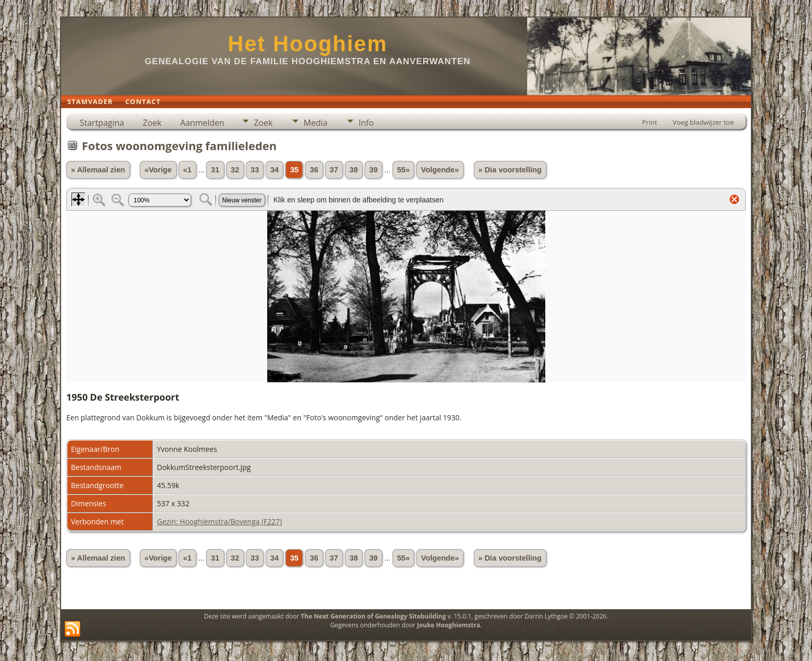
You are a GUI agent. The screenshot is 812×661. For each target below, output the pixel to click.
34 (274, 170)
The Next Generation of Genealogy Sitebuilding (373, 616)
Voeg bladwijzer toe (703, 122)
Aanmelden (202, 123)
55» (403, 170)
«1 (187, 170)
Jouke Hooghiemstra (448, 625)
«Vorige (158, 170)
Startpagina (102, 123)
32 (235, 170)
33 (255, 170)
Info (366, 123)
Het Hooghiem (308, 44)
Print (650, 122)
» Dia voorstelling (510, 170)
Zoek (152, 123)
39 (373, 170)
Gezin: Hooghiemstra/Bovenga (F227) (219, 522)
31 (215, 170)
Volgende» (440, 170)
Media (315, 123)
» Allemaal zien (98, 170)
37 (334, 170)
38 (354, 170)
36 (314, 170)
